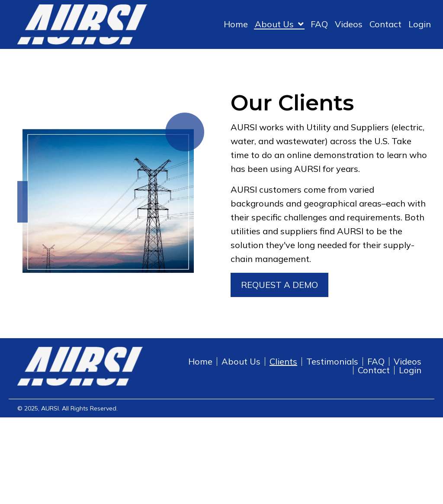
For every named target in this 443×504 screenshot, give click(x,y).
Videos (408, 362)
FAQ (376, 362)
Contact (374, 370)
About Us (241, 362)
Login (410, 370)
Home (200, 362)
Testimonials (332, 362)
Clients (283, 362)
